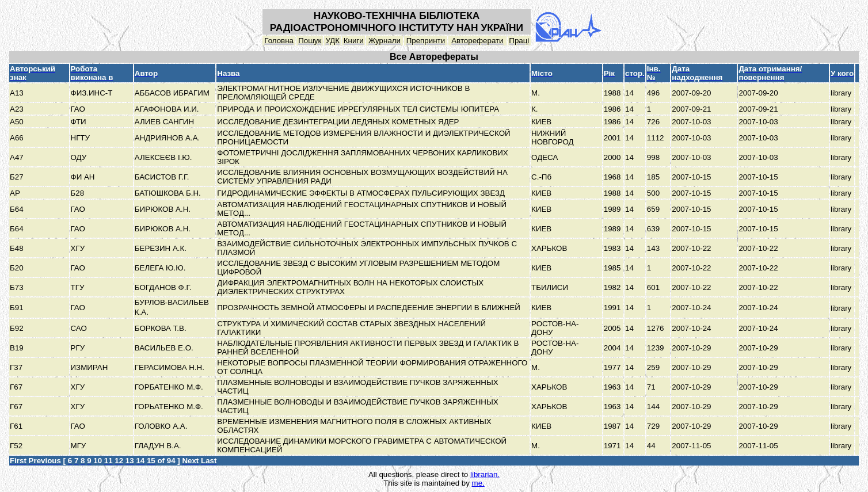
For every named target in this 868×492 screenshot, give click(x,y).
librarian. (485, 474)
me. (478, 483)
